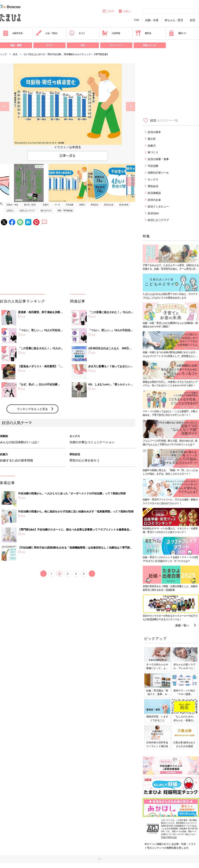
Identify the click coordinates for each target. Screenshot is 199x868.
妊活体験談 (154, 193)
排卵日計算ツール (158, 173)
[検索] (171, 11)
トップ (3, 54)
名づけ (77, 33)
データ (57, 205)
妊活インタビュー (158, 206)
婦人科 (152, 139)
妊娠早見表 (13, 33)
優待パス (177, 33)
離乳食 (143, 33)
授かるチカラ (46, 210)
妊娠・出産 (152, 20)
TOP (136, 20)
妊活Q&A (153, 213)
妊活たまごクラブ (27, 210)
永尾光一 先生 (12, 205)
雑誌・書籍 (16, 45)
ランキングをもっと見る (32, 409)
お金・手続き (47, 33)
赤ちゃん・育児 (174, 20)
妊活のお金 (109, 205)
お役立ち (10, 210)
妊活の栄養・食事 (158, 159)
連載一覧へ (182, 625)
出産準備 (111, 33)
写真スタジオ (150, 45)
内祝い (125, 11)
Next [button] (131, 107)
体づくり (153, 152)
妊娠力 (46, 205)
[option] (68, 106)
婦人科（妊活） (31, 205)
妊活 (193, 20)
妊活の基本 (124, 205)
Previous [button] (5, 107)
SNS (83, 45)
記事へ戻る (68, 156)
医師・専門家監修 (65, 210)
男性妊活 (94, 205)
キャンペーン (116, 45)
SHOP (108, 11)
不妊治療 (70, 205)
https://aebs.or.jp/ (169, 837)
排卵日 (82, 205)
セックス (153, 179)
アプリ (49, 45)
